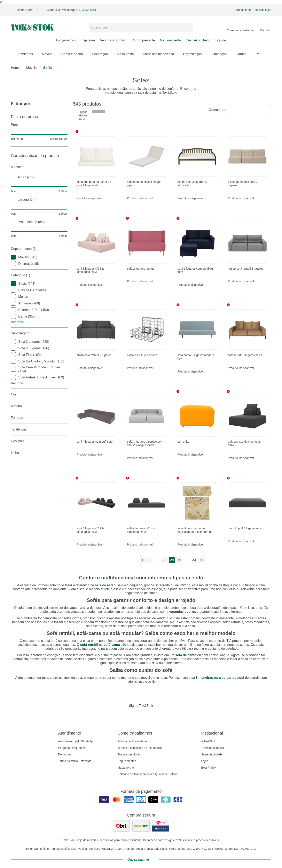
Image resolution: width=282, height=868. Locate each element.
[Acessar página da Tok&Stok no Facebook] (124, 714)
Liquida (221, 40)
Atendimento (244, 10)
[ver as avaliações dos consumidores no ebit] (121, 826)
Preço (39, 125)
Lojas (205, 761)
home (15, 68)
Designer (39, 441)
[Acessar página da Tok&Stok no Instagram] (135, 714)
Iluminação (221, 54)
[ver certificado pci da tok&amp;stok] (161, 826)
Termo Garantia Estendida (75, 761)
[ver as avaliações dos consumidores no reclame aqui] (141, 826)
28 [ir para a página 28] (165, 560)
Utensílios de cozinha (160, 54)
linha (39, 453)
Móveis (49, 54)
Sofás (48, 68)
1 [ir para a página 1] (150, 560)
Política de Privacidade (132, 741)
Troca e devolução (129, 754)
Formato (39, 418)
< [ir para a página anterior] (142, 560)
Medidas (39, 167)
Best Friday (208, 768)
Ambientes (27, 54)
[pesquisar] (188, 27)
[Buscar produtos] (141, 27)
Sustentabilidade (212, 754)
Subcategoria (39, 333)
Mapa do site (126, 768)
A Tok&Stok (208, 741)
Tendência (39, 429)
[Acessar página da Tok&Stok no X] (158, 714)
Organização (194, 54)
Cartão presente (143, 40)
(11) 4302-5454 (86, 10)
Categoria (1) (39, 275)
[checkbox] (13, 257)
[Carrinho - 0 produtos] (266, 27)
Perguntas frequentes (72, 748)
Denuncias (65, 754)
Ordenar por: (218, 110)
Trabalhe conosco (213, 748)
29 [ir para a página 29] (172, 560)
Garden (243, 54)
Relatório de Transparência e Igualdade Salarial (148, 774)
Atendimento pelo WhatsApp (76, 741)
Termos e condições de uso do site (140, 748)
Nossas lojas (263, 10)
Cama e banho (74, 54)
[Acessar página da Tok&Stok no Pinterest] (147, 714)
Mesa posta (127, 54)
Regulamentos (127, 761)
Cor (39, 394)
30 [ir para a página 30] (179, 560)
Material (39, 406)
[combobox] (250, 111)
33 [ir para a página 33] (194, 560)
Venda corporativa (113, 40)
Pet (260, 54)
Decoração (102, 54)
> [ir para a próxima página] (201, 560)
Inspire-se (88, 40)
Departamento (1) (39, 249)
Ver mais (17, 322)
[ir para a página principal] (32, 27)
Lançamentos (66, 40)
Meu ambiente (170, 40)
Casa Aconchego (198, 40)
